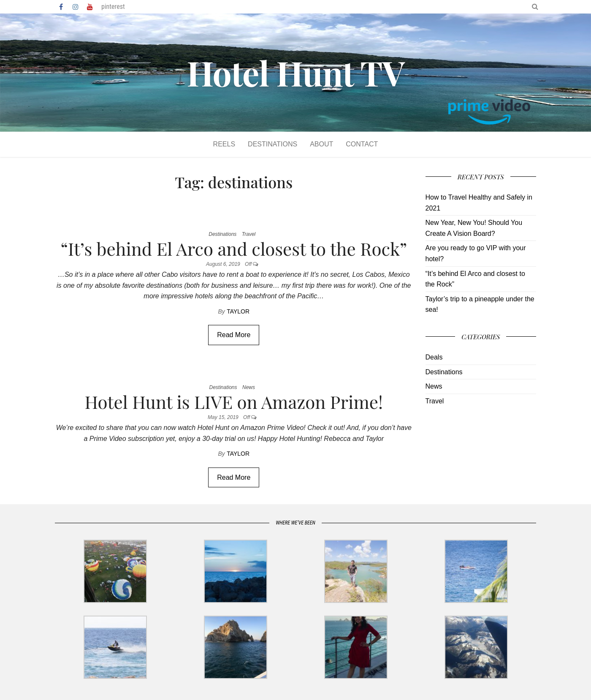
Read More (234, 335)
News (249, 387)
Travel (249, 234)
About (321, 144)
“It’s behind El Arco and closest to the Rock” (234, 249)
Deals (434, 357)
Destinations (272, 144)
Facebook (62, 7)
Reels (224, 144)
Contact (362, 144)
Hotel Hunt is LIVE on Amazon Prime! (234, 402)
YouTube (90, 7)
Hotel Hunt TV (295, 72)
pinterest (113, 7)
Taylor (238, 311)
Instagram (76, 7)
